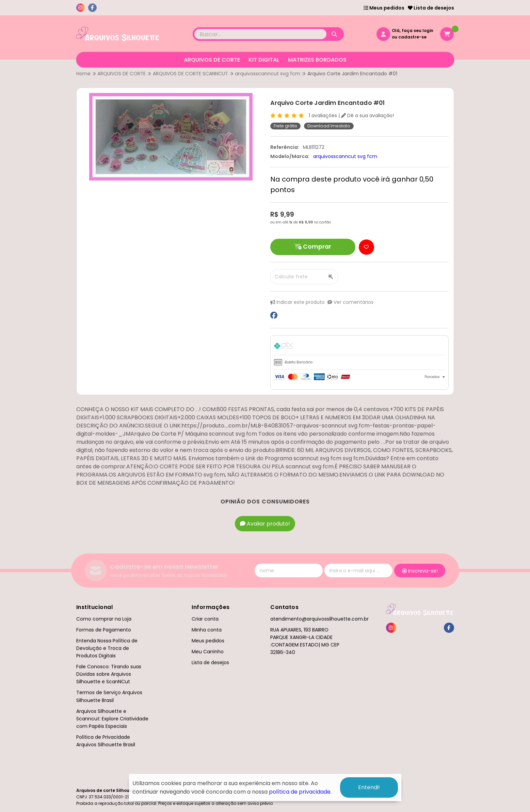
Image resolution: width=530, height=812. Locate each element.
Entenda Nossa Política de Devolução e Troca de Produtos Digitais (107, 648)
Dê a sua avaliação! (367, 115)
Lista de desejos (431, 8)
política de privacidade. (300, 792)
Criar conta (205, 619)
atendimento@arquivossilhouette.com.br (319, 619)
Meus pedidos (384, 8)
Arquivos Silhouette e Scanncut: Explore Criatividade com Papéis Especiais (112, 719)
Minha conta (207, 630)
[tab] (359, 347)
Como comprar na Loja (104, 619)
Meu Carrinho (208, 652)
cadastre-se (412, 37)
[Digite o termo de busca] (260, 34)
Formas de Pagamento (104, 630)
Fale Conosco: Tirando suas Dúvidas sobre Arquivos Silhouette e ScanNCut (109, 674)
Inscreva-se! (420, 571)
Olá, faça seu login (413, 30)
